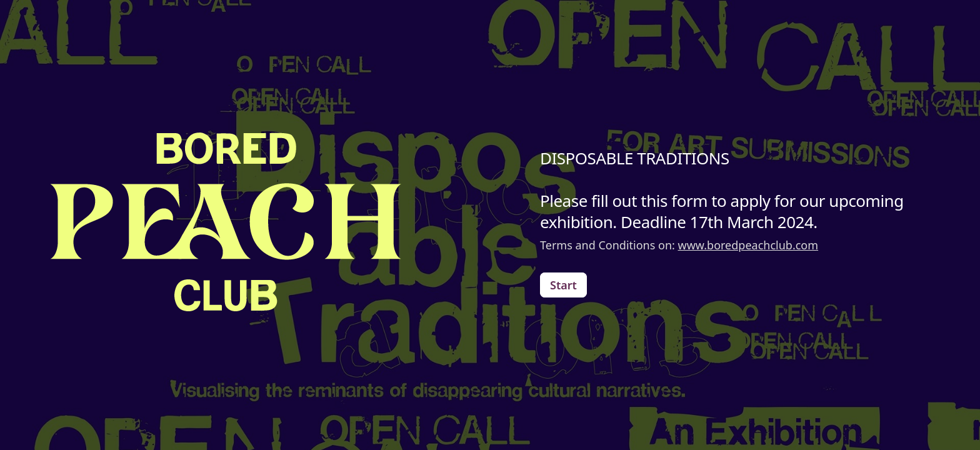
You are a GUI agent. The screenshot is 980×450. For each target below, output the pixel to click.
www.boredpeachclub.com (748, 245)
